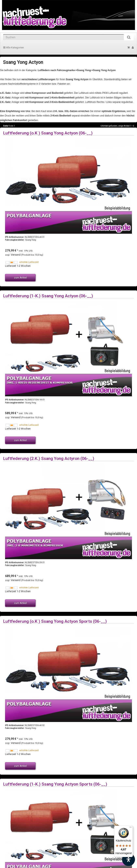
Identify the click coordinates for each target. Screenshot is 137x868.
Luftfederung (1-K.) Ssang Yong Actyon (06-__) (48, 296)
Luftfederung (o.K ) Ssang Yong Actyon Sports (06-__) (55, 621)
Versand (16, 255)
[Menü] (131, 828)
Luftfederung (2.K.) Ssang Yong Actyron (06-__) (49, 458)
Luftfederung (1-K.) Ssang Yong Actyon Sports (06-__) (55, 784)
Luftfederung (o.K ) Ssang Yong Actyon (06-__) (48, 133)
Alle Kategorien (14, 47)
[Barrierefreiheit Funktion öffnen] (128, 859)
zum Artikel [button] (20, 278)
